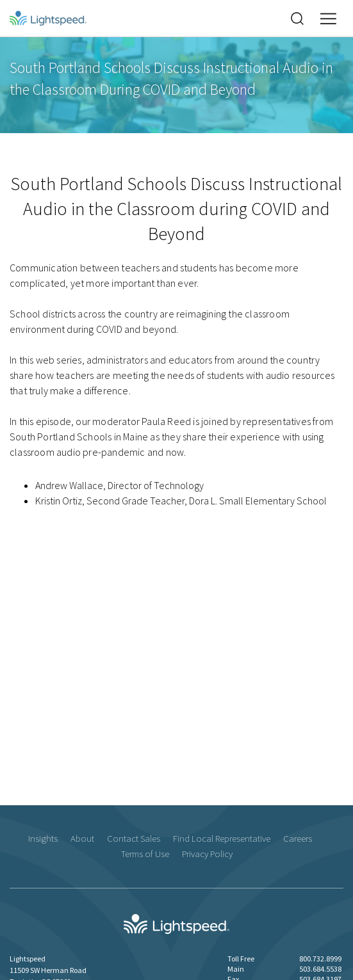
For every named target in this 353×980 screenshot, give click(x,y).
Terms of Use (145, 854)
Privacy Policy (207, 854)
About (82, 838)
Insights (43, 838)
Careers (298, 838)
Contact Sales (134, 838)
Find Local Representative (222, 838)
